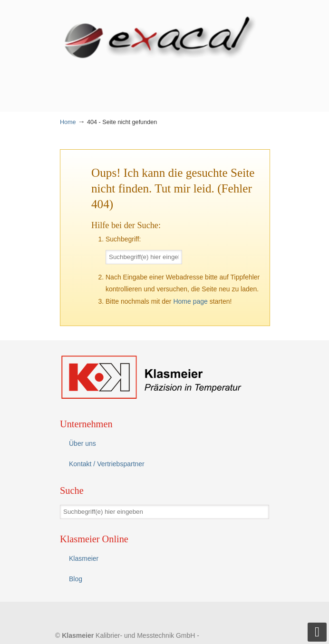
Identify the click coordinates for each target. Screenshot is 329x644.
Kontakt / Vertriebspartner (107, 464)
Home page (190, 301)
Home (68, 122)
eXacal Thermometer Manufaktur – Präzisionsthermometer (164, 38)
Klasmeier (84, 558)
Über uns (82, 443)
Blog (76, 579)
